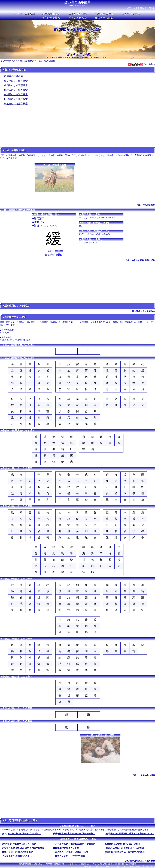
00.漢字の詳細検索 (13, 76)
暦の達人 (59, 852)
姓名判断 (23, 864)
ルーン (78, 864)
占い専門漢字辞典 (77, 2)
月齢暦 (78, 852)
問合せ (133, 864)
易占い (41, 864)
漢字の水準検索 (51, 18)
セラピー (87, 864)
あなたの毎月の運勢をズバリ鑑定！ (24, 834)
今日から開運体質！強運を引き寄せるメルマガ (132, 834)
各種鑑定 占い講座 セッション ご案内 (122, 844)
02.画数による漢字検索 (16, 85)
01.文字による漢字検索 (16, 81)
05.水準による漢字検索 (16, 99)
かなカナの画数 (104, 18)
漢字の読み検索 (104, 14)
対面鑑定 (91, 844)
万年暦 (69, 852)
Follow (152, 64)
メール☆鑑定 (62, 844)
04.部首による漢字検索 (16, 95)
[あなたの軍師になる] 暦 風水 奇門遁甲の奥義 (23, 848)
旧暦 (86, 852)
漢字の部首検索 (131, 14)
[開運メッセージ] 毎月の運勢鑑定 (17, 852)
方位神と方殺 (79, 856)
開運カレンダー (63, 856)
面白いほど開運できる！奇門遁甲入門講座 (125, 852)
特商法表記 (123, 864)
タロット (69, 864)
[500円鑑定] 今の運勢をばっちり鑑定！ (20, 844)
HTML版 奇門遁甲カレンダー (67, 848)
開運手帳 (60, 864)
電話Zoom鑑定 (77, 844)
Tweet (146, 64)
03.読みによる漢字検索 (16, 90)
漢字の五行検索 (78, 18)
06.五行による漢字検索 (16, 104)
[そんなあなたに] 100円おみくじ (17, 856)
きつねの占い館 (100, 864)
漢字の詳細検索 (51, 14)
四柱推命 (33, 864)
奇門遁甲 (50, 864)
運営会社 (113, 864)
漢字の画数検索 (78, 14)
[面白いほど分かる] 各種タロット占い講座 (125, 848)
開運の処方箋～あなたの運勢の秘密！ (77, 834)
